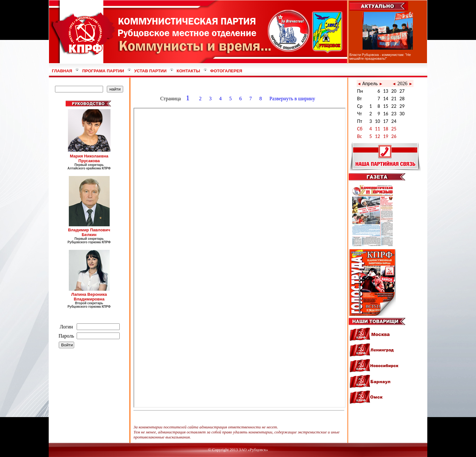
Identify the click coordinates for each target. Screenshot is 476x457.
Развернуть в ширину (293, 99)
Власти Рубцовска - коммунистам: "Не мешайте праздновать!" (380, 57)
